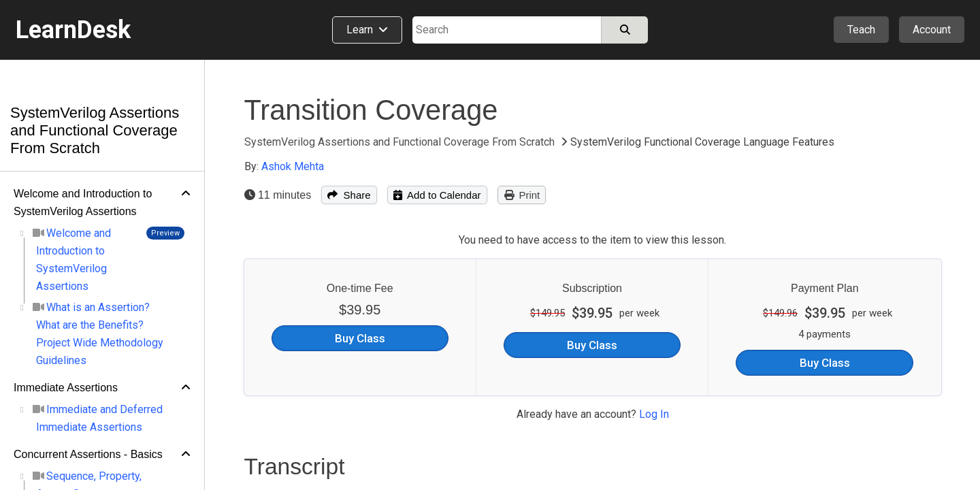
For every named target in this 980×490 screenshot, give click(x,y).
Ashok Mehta (293, 166)
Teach (861, 30)
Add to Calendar (437, 195)
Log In (654, 414)
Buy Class (360, 338)
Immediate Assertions (66, 388)
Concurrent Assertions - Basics (88, 454)
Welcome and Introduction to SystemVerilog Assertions (83, 202)
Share (349, 195)
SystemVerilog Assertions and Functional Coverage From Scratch (95, 130)
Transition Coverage (371, 110)
